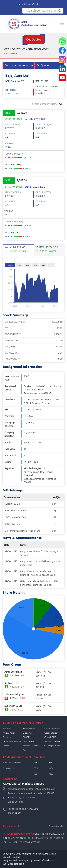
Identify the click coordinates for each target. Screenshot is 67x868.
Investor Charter (50, 733)
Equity (16, 49)
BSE (51, 763)
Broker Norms (29, 729)
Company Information (35, 49)
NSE (35, 763)
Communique (8, 768)
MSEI (51, 774)
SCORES (27, 737)
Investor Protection (52, 729)
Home (6, 49)
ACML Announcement (12, 763)
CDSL (36, 768)
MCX (51, 768)
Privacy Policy (9, 733)
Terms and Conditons (12, 741)
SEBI (36, 774)
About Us (7, 729)
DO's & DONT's (50, 737)
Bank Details (29, 741)
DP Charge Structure (52, 746)
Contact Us (7, 737)
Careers (6, 746)
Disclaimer (28, 733)
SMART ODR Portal (52, 741)
